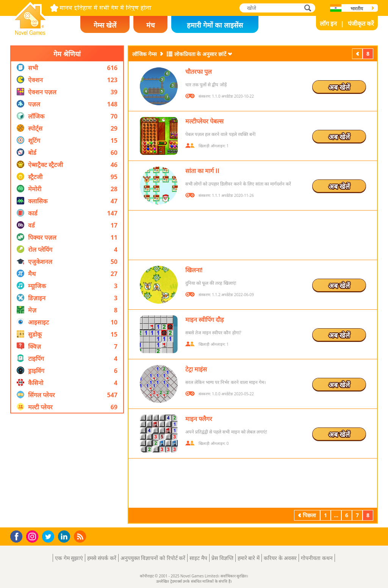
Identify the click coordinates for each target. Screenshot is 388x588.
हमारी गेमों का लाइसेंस (215, 25)
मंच (150, 25)
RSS (81, 536)
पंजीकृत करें (361, 23)
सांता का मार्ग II (202, 171)
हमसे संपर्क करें (102, 558)
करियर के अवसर (280, 558)
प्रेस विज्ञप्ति (222, 558)
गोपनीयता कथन (317, 558)
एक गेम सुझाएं (69, 558)
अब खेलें (339, 87)
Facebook (18, 536)
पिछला (358, 54)
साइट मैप (198, 558)
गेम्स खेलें (105, 25)
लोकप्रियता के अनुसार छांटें (200, 54)
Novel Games (29, 33)
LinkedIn (65, 537)
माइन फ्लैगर (199, 419)
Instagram (33, 536)
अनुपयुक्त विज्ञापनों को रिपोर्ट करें (153, 558)
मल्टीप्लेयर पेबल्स (204, 121)
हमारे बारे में (249, 558)
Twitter (50, 537)
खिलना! (194, 270)
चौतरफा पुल (199, 72)
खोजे (308, 8)
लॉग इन (328, 23)
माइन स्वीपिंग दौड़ (205, 320)
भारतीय (357, 9)
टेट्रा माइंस (196, 369)
